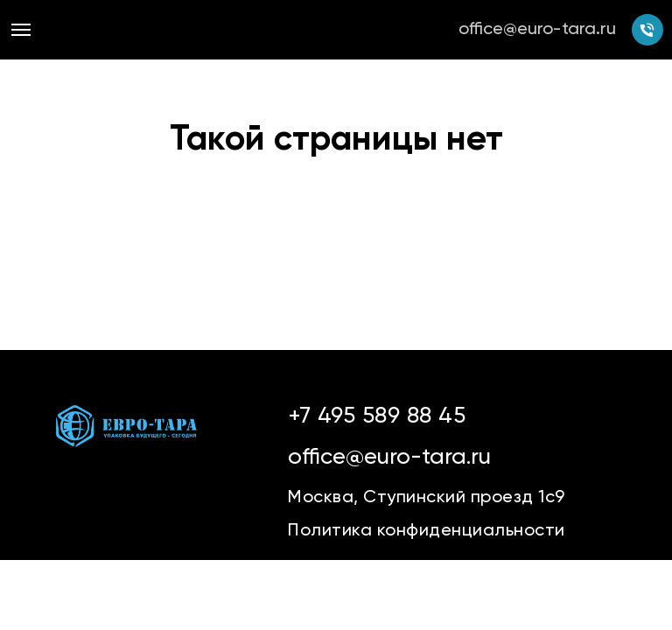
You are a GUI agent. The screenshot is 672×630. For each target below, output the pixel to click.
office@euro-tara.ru (537, 30)
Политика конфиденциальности (427, 531)
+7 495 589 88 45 (377, 416)
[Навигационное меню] (21, 30)
